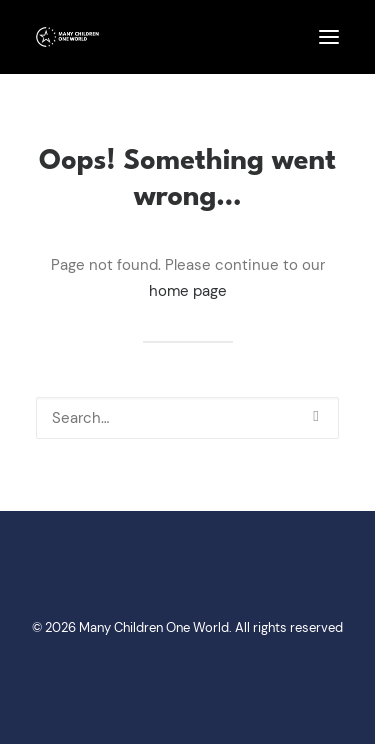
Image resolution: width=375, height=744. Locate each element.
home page (188, 291)
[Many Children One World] (67, 37)
